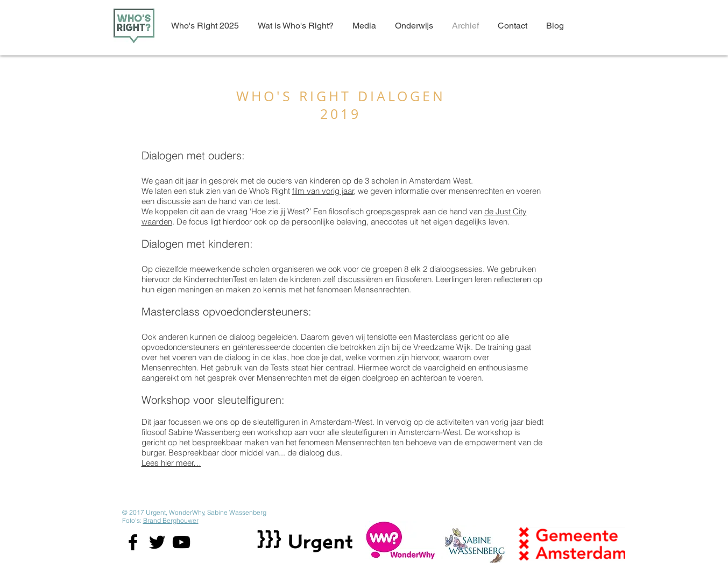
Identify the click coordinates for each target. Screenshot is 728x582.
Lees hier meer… (171, 463)
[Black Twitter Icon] (157, 542)
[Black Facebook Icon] (133, 542)
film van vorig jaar (323, 191)
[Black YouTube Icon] (181, 542)
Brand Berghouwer (171, 520)
